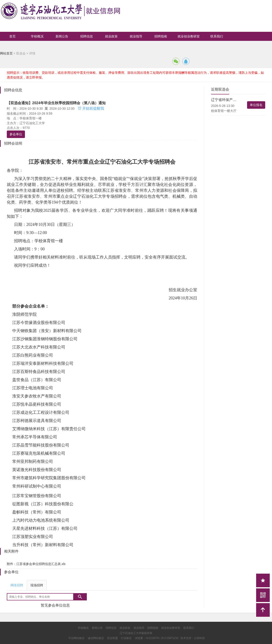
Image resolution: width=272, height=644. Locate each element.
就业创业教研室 (189, 36)
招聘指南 (161, 36)
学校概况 (37, 36)
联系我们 (217, 36)
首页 (12, 36)
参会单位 (16, 134)
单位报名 (256, 105)
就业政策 (111, 36)
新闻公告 (62, 36)
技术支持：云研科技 (193, 638)
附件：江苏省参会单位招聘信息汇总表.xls (36, 564)
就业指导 (136, 36)
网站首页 (6, 53)
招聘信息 (87, 36)
